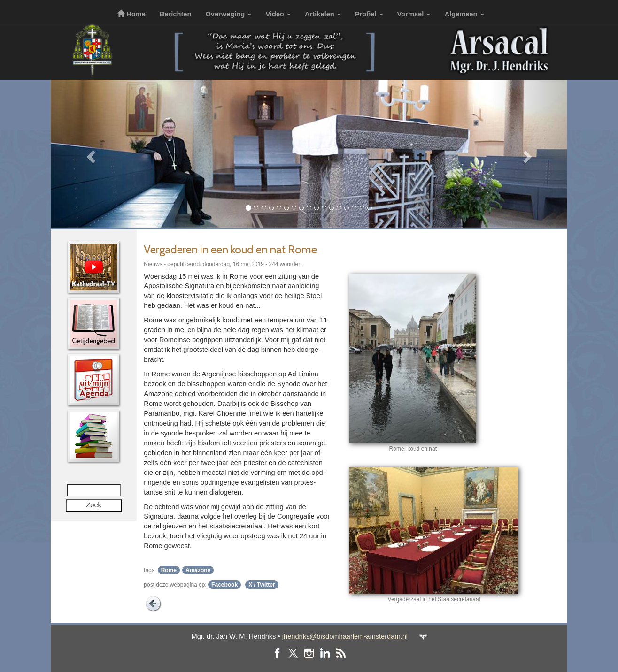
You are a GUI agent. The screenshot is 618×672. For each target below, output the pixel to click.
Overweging (228, 14)
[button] (89, 154)
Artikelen (323, 14)
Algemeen (464, 14)
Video (278, 14)
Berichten (176, 14)
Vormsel (414, 14)
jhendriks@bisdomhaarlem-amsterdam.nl (345, 636)
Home (131, 14)
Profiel (369, 14)
